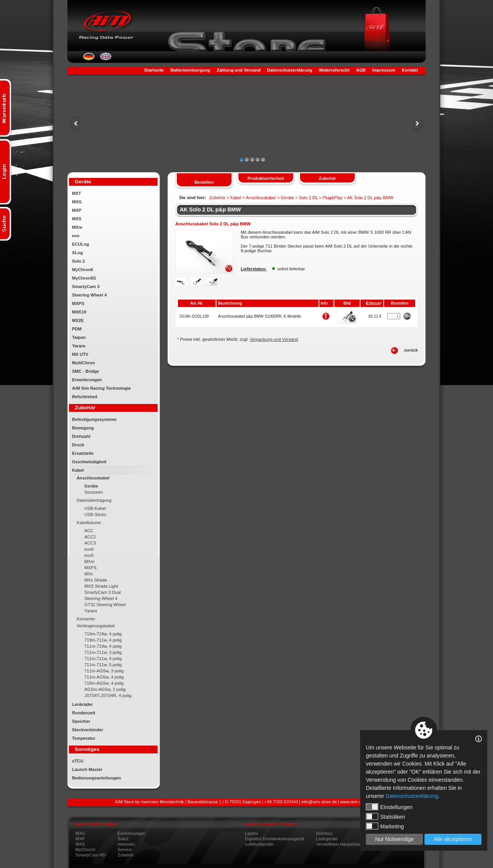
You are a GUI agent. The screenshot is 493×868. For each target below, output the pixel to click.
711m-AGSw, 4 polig (104, 677)
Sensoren (94, 492)
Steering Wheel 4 (89, 295)
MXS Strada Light (101, 586)
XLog (77, 253)
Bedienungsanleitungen (96, 778)
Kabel (78, 470)
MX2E (78, 320)
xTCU (78, 761)
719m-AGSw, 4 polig (104, 683)
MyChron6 (83, 270)
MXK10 (79, 312)
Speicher (81, 721)
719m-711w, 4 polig (103, 640)
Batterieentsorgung (190, 70)
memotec (126, 844)
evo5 (89, 555)
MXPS (78, 303)
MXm (77, 227)
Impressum (384, 70)
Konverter (86, 619)
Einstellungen (389, 807)
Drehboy (324, 833)
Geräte (91, 486)
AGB (361, 70)
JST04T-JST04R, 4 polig (108, 695)
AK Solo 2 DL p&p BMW (210, 209)
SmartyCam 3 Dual (103, 592)
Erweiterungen (87, 380)
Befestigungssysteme (94, 419)
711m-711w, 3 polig (103, 652)
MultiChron (83, 363)
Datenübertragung (94, 500)
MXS (77, 219)
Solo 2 (79, 261)
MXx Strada (96, 580)
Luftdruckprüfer (259, 844)
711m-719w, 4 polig (103, 646)
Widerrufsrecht (334, 70)
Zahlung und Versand (238, 70)
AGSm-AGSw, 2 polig (105, 689)
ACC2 (90, 537)
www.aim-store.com (359, 802)
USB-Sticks (95, 514)
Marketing (385, 826)
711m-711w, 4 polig (103, 659)
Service (125, 850)
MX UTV (80, 354)
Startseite (154, 70)
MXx (89, 574)
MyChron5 (86, 850)
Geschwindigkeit (89, 462)
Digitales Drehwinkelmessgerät (275, 839)
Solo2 (123, 839)
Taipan (79, 337)
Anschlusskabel (93, 478)
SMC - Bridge (86, 371)
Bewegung (83, 428)
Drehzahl (81, 436)
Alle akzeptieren (453, 839)
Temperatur (84, 738)
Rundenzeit (84, 713)
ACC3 (90, 543)
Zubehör (126, 855)
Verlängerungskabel (96, 626)
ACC (89, 531)
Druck (78, 445)
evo (76, 236)
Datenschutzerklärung (290, 70)
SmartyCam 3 (86, 287)
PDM (77, 329)
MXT (77, 193)
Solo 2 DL (308, 198)
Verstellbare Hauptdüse (339, 844)
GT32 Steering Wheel (105, 605)
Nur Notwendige (394, 839)
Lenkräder (82, 704)
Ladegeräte (327, 839)
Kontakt (410, 70)
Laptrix (252, 833)
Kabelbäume (89, 523)
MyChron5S (84, 278)
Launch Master (87, 769)
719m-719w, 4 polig (103, 634)
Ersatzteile (83, 453)
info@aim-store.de (319, 802)
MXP (77, 210)
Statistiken (386, 816)
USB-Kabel (95, 508)
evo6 (89, 549)
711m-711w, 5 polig (103, 665)
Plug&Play (332, 198)
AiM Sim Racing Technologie (101, 388)
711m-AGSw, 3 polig (104, 671)
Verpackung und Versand (274, 339)
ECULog (80, 244)
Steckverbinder (88, 730)
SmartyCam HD (91, 855)
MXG (77, 202)
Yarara (79, 346)
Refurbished (85, 397)
